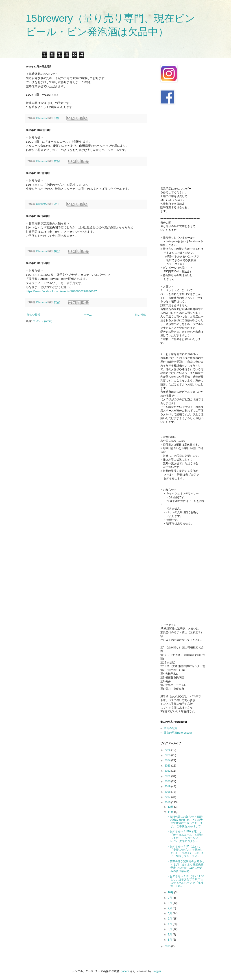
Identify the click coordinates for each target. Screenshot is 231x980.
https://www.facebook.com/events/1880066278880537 (61, 291)
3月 (170, 929)
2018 (168, 792)
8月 (170, 903)
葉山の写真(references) (178, 733)
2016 (168, 802)
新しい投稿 (34, 315)
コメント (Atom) (42, 321)
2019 (168, 786)
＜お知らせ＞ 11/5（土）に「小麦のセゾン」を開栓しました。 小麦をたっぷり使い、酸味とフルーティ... (185, 851)
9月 (170, 898)
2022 (168, 771)
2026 (168, 750)
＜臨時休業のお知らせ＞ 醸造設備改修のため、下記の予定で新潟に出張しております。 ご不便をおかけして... (185, 822)
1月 (170, 940)
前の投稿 (140, 315)
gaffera (125, 971)
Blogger (156, 971)
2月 (170, 935)
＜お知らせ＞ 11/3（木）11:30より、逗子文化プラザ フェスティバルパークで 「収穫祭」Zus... (186, 881)
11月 (171, 812)
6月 (170, 913)
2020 (168, 781)
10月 (171, 892)
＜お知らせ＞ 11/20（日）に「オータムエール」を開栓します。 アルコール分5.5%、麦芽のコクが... (185, 836)
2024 (168, 760)
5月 (170, 919)
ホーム (88, 315)
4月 (170, 924)
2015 (168, 946)
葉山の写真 (170, 728)
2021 (168, 776)
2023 (168, 766)
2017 (168, 797)
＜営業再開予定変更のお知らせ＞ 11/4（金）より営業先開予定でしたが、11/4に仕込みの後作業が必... (186, 866)
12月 (171, 807)
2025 (168, 755)
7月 (170, 908)
